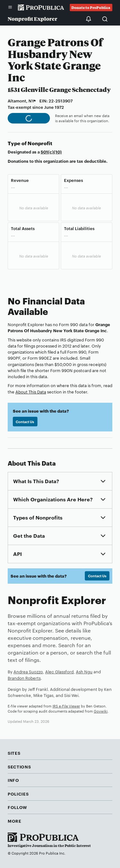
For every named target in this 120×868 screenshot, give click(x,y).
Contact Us (25, 422)
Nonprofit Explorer (32, 19)
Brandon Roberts (24, 678)
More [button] (15, 821)
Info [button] (13, 780)
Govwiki (101, 711)
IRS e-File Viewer (66, 706)
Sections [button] (19, 767)
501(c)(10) (51, 152)
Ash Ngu (84, 671)
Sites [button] (14, 753)
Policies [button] (18, 794)
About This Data (31, 392)
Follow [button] (17, 807)
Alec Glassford (59, 671)
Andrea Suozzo (28, 671)
